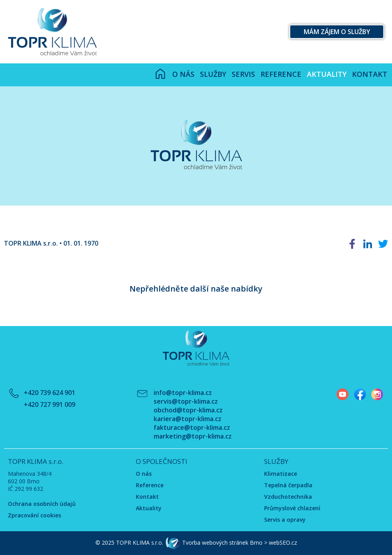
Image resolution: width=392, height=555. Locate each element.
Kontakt (370, 74)
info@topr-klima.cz (183, 393)
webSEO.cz (283, 542)
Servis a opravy (285, 520)
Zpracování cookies (34, 515)
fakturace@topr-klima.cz (192, 427)
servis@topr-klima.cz (186, 401)
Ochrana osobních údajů (42, 504)
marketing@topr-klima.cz (193, 436)
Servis (243, 74)
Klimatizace (281, 474)
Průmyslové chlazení (292, 508)
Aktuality (327, 74)
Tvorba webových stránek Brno (222, 542)
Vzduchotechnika (288, 497)
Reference (281, 74)
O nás (183, 74)
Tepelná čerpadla (288, 485)
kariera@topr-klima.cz (187, 419)
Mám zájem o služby (337, 32)
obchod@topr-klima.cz (188, 410)
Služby (213, 74)
